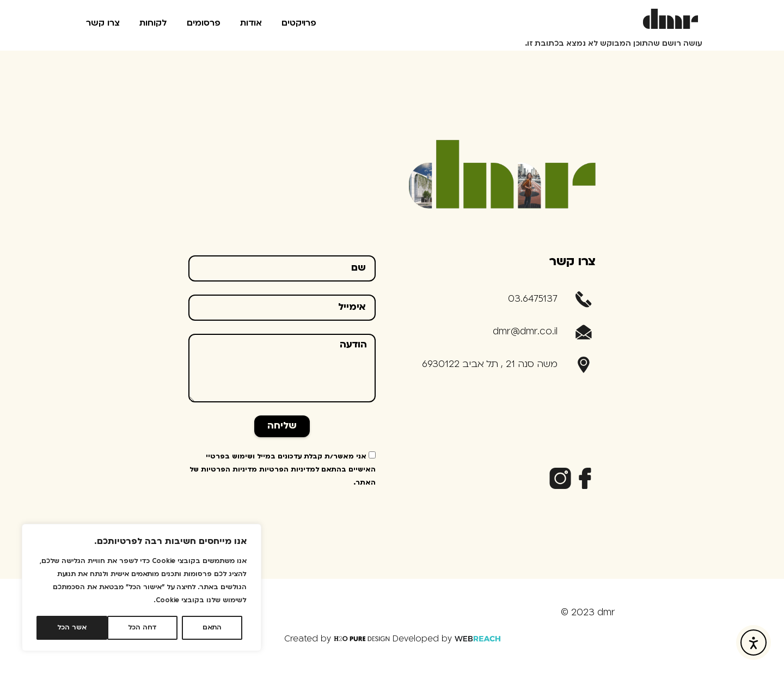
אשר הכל (72, 628)
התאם (212, 628)
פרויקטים (299, 23)
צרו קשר (103, 23)
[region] (142, 588)
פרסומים (204, 23)
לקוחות (153, 23)
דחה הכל (142, 628)
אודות (251, 23)
